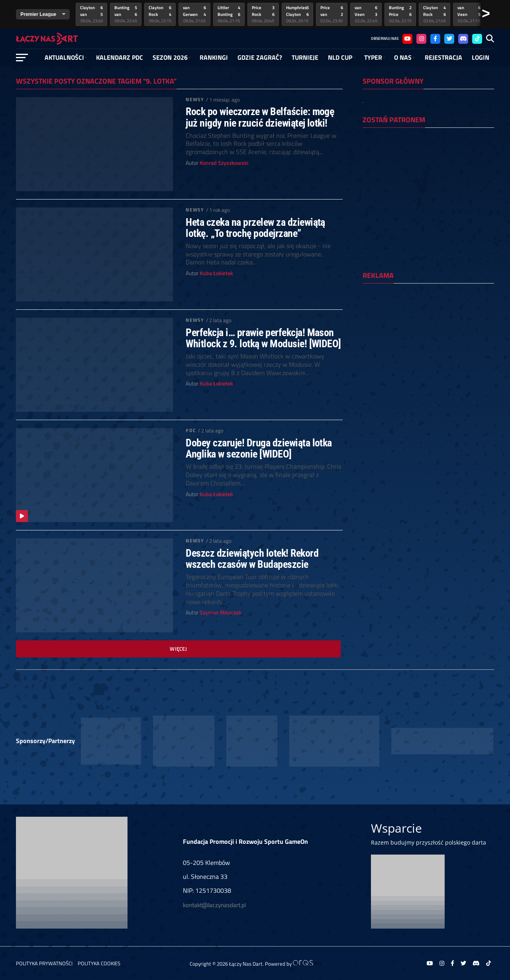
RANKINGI (214, 57)
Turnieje (305, 57)
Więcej (178, 649)
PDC (191, 430)
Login (481, 57)
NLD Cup (340, 57)
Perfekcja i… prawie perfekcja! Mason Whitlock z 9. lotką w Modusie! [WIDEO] (263, 338)
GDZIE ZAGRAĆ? (260, 57)
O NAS (403, 57)
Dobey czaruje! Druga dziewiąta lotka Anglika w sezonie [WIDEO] (259, 448)
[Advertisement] (428, 341)
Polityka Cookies (99, 963)
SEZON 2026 (170, 57)
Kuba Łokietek (216, 273)
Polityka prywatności (44, 963)
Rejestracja (443, 57)
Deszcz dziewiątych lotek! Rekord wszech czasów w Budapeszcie (252, 559)
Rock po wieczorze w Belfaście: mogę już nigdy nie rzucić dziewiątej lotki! (260, 117)
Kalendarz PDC (120, 57)
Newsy (195, 99)
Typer (373, 57)
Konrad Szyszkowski (224, 163)
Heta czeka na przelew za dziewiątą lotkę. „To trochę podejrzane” (255, 228)
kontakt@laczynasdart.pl (214, 905)
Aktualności (64, 57)
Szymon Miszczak (221, 612)
